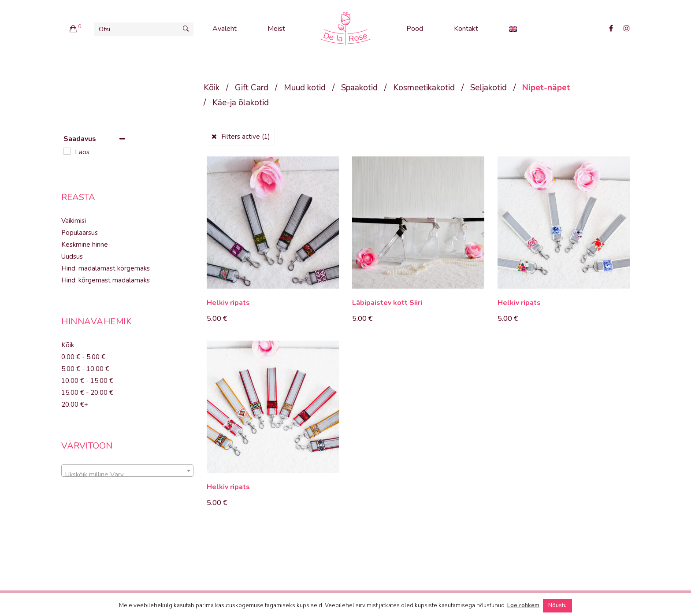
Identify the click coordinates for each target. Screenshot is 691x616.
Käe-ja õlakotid (241, 103)
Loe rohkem (523, 605)
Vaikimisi (74, 221)
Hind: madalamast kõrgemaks (106, 268)
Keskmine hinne (85, 245)
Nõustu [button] (557, 605)
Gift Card (252, 88)
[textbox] (127, 474)
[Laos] (67, 151)
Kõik (212, 88)
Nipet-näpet (546, 88)
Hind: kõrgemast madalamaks (106, 280)
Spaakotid (359, 88)
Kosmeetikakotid (424, 88)
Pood (415, 29)
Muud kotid (305, 88)
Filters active (246, 137)
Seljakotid (489, 88)
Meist (276, 29)
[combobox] (127, 471)
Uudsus (72, 256)
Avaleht (225, 29)
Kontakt (466, 29)
